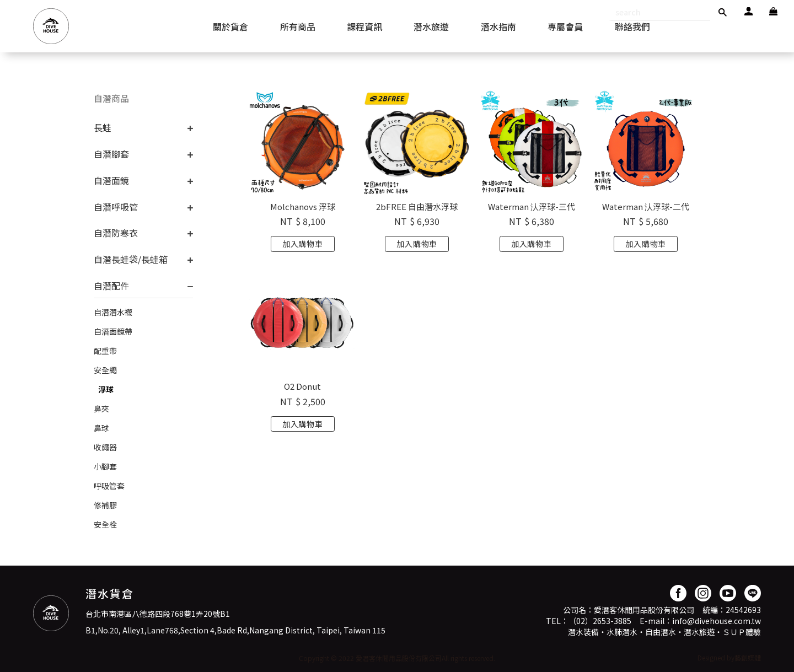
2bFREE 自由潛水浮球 (417, 206)
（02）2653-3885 (600, 621)
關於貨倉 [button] (230, 26)
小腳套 (105, 466)
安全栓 (105, 524)
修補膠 (105, 505)
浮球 (106, 389)
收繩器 (105, 447)
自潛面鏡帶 (113, 331)
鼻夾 (101, 408)
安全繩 (105, 370)
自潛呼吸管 (116, 207)
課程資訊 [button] (364, 26)
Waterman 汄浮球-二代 (646, 206)
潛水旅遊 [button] (431, 26)
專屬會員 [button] (565, 26)
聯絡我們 (632, 26)
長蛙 (103, 127)
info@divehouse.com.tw (717, 621)
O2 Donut (302, 386)
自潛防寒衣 (116, 233)
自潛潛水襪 (113, 312)
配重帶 (105, 351)
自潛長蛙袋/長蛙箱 (131, 259)
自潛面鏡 (111, 180)
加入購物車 (303, 244)
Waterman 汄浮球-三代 (532, 206)
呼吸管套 (109, 486)
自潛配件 (111, 286)
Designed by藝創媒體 (729, 657)
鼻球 (101, 428)
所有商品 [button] (298, 26)
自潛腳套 (111, 154)
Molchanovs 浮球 (303, 206)
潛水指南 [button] (498, 26)
